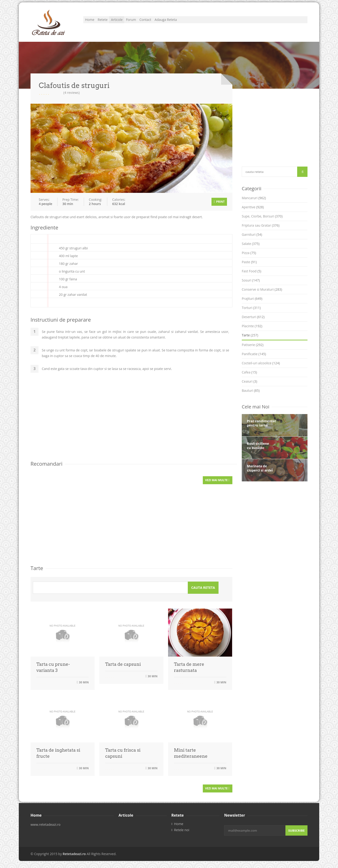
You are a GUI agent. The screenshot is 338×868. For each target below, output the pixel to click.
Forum (154, 22)
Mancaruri (254, 198)
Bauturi (251, 390)
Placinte (252, 326)
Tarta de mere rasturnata (189, 667)
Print (219, 202)
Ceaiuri (250, 381)
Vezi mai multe (217, 480)
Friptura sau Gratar (261, 225)
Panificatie (254, 354)
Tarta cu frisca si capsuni (123, 753)
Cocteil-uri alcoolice (261, 363)
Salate (251, 244)
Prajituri (252, 299)
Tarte (250, 335)
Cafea (249, 372)
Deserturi (253, 317)
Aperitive (253, 207)
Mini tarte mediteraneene (191, 753)
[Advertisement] (131, 420)
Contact (174, 22)
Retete (112, 22)
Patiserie (253, 345)
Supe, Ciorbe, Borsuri (262, 216)
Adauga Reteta (202, 22)
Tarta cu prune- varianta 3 (53, 667)
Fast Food (252, 271)
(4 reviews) (71, 93)
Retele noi (182, 830)
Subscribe (296, 830)
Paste (249, 262)
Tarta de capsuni (123, 664)
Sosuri (251, 280)
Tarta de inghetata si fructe (58, 753)
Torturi (251, 308)
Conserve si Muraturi (262, 289)
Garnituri (252, 234)
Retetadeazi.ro (74, 854)
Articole (133, 22)
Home (93, 22)
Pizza (249, 253)
